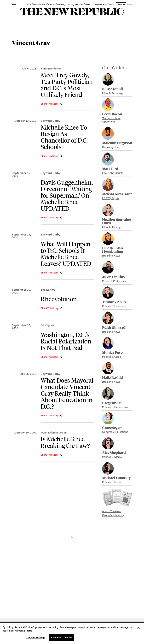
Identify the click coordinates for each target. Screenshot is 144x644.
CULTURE (69, 4)
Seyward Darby (50, 121)
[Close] (139, 628)
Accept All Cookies (61, 638)
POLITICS (52, 4)
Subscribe (121, 4)
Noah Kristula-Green (54, 433)
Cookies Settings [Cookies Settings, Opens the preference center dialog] (35, 638)
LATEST (29, 4)
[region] (72, 633)
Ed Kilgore (47, 325)
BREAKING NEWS (40, 4)
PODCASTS (103, 4)
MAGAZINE (79, 4)
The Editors (48, 290)
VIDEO (111, 4)
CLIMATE (61, 4)
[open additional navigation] (14, 5)
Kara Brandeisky (51, 69)
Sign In (130, 4)
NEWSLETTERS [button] (91, 4)
